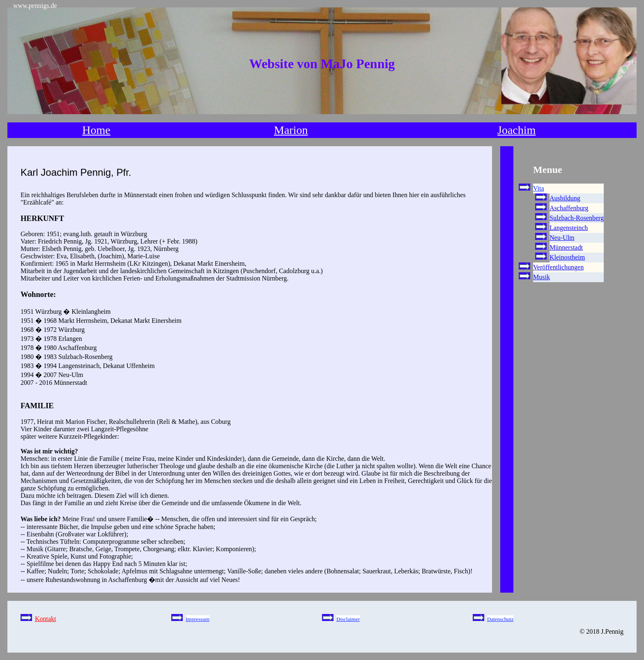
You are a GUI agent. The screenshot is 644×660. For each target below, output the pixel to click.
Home (96, 130)
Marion (291, 130)
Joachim (516, 130)
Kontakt (46, 619)
